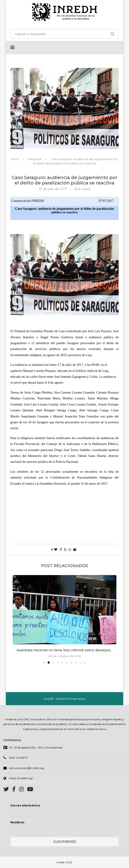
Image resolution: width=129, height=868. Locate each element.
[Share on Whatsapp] (70, 550)
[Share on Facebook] (61, 550)
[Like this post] (56, 550)
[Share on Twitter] (65, 550)
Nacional (35, 159)
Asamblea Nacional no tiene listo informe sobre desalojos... (64, 650)
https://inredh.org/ (21, 779)
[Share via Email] (75, 550)
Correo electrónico (25, 806)
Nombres (17, 823)
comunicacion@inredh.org (26, 768)
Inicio (15, 159)
